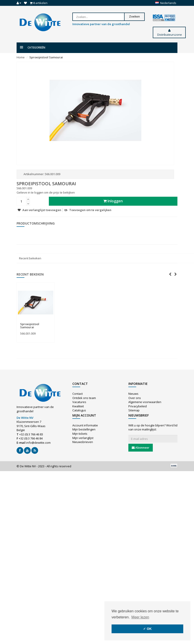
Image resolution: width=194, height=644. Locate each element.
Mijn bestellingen (84, 429)
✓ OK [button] (147, 629)
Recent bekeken (30, 258)
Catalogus (79, 410)
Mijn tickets (80, 434)
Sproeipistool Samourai (46, 57)
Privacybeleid (138, 406)
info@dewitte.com (38, 443)
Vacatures (79, 402)
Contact (78, 394)
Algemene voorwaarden (145, 402)
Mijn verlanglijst (83, 438)
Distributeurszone (169, 33)
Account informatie (85, 425)
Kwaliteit (78, 406)
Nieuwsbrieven (83, 442)
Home (21, 57)
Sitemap (134, 410)
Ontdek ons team (84, 398)
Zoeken (139, 16)
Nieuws (133, 394)
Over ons (135, 398)
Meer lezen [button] (140, 617)
